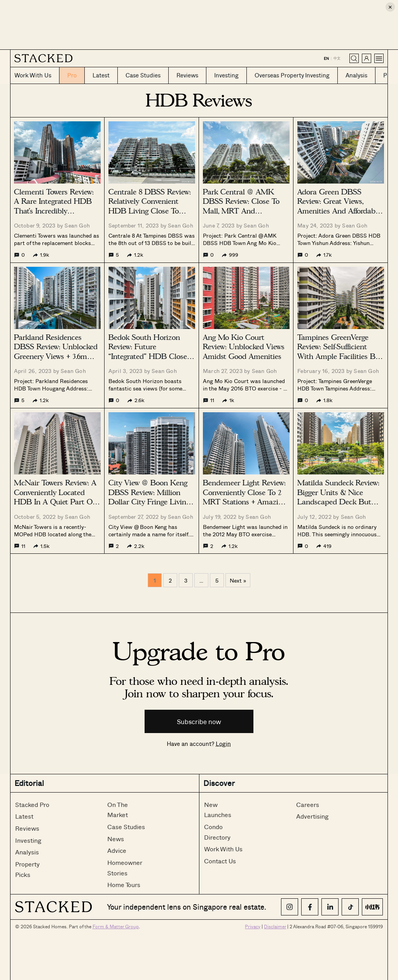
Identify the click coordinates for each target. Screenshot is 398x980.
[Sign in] (367, 58)
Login (223, 744)
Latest (24, 816)
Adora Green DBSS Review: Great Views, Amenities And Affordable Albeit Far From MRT (339, 206)
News (116, 839)
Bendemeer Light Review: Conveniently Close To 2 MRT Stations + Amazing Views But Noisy (244, 497)
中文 (337, 58)
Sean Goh (77, 225)
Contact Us (220, 861)
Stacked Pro (32, 804)
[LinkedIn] (330, 907)
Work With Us (223, 849)
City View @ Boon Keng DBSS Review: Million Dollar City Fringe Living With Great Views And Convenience (149, 502)
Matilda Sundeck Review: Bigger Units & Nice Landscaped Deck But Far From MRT (338, 497)
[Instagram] (290, 907)
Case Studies (126, 827)
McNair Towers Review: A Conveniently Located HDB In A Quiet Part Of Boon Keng (55, 497)
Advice (117, 850)
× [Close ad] (390, 7)
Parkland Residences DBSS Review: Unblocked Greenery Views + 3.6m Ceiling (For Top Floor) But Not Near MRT (56, 356)
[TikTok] (350, 907)
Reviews (27, 828)
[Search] (354, 58)
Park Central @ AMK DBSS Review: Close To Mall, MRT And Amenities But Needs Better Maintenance (241, 211)
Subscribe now (199, 722)
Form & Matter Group (116, 926)
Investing (28, 840)
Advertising (312, 816)
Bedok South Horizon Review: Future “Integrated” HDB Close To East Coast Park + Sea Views (150, 356)
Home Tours (124, 885)
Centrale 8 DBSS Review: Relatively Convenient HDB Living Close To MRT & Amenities (150, 206)
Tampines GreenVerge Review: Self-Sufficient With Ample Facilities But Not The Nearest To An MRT (340, 356)
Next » (238, 580)
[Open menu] (379, 58)
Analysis (27, 852)
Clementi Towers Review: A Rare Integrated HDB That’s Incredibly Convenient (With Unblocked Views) (54, 211)
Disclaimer (275, 926)
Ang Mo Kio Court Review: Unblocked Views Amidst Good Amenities (244, 347)
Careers (308, 804)
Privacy (253, 926)
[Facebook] (310, 907)
